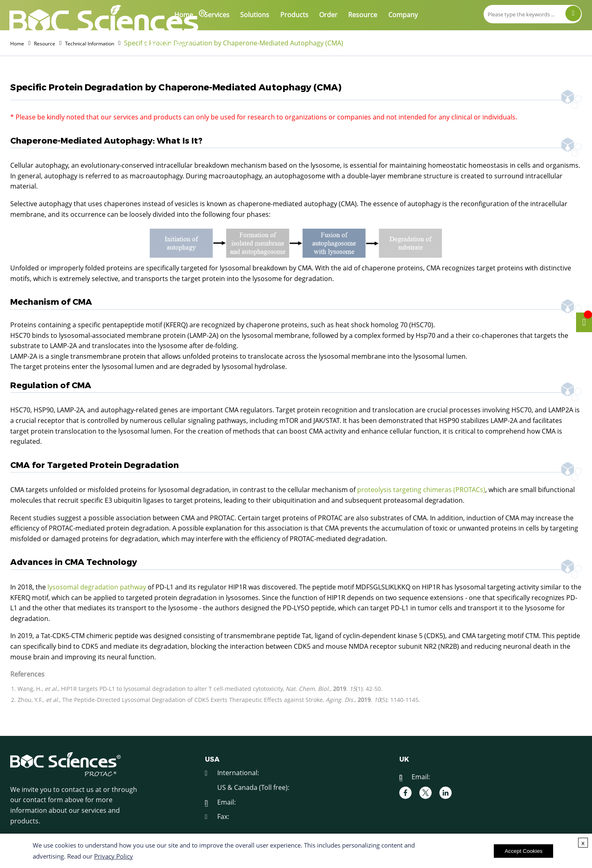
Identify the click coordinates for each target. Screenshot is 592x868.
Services (217, 15)
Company (403, 15)
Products (294, 15)
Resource (363, 15)
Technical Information (111, 43)
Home (184, 15)
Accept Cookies (523, 851)
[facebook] (405, 794)
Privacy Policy (114, 856)
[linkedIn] (446, 794)
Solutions (255, 15)
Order (328, 15)
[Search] (573, 13)
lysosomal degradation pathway (97, 588)
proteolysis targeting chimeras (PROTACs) (421, 491)
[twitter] (425, 794)
